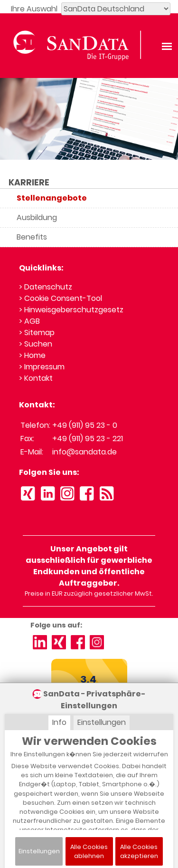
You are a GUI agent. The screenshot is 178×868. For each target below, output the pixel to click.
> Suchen (36, 344)
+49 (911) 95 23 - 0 (85, 425)
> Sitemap (37, 333)
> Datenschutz (46, 287)
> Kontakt (36, 378)
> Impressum (42, 367)
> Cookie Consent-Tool (61, 298)
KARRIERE (29, 183)
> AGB (29, 321)
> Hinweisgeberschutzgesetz (71, 310)
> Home (32, 355)
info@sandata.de (84, 452)
